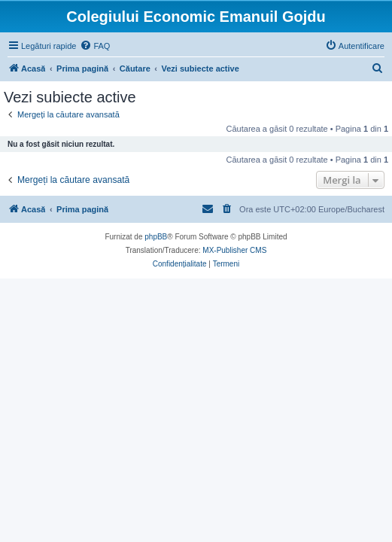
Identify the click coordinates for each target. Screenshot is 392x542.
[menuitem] (95, 46)
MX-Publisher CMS (234, 250)
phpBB (156, 237)
